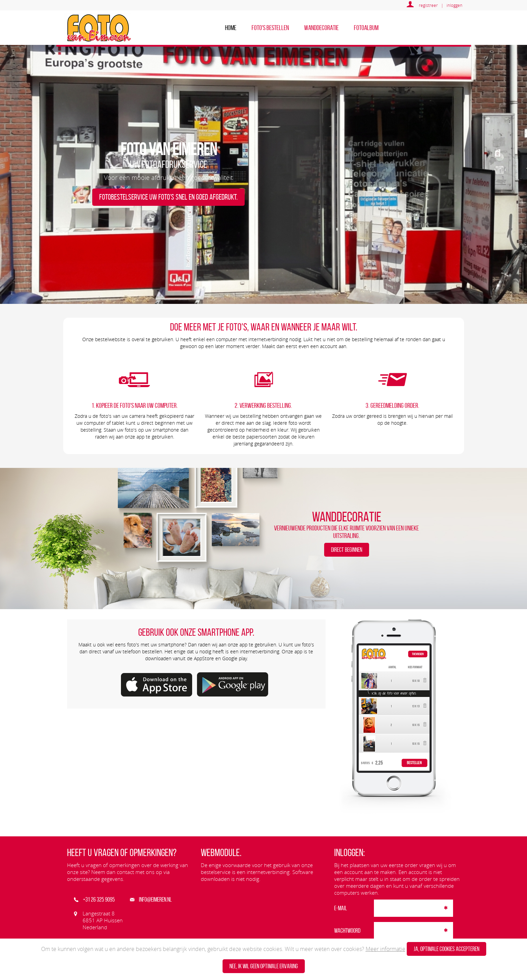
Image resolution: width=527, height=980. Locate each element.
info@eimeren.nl (151, 900)
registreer (428, 5)
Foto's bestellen (270, 28)
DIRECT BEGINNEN (347, 550)
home (231, 28)
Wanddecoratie (321, 28)
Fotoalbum (366, 28)
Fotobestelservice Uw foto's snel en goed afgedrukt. (168, 197)
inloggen (454, 5)
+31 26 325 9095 (94, 900)
